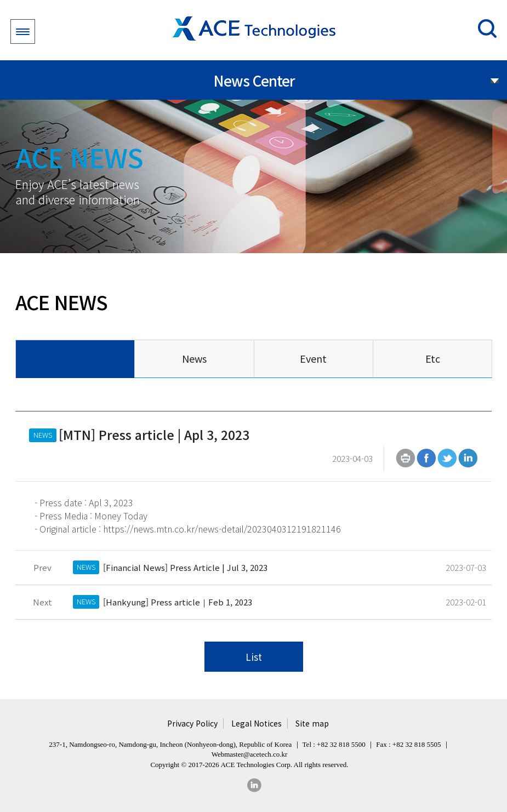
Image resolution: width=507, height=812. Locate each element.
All (75, 358)
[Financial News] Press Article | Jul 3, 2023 (185, 567)
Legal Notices (257, 724)
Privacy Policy (192, 724)
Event (313, 358)
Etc (433, 358)
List (254, 657)
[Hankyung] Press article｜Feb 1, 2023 (178, 602)
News (194, 358)
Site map (312, 724)
